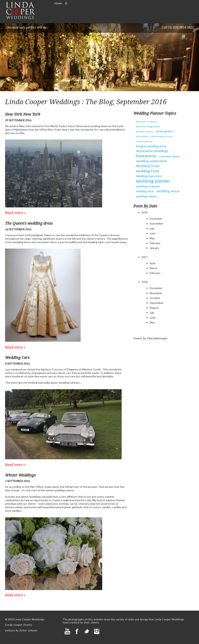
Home (58, 3)
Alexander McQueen (147, 122)
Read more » (15, 213)
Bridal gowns (164, 131)
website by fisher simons (21, 631)
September (156, 223)
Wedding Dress (148, 166)
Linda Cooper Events (19, 625)
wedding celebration (151, 161)
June (153, 233)
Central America (144, 141)
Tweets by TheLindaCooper (151, 338)
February (155, 243)
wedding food (147, 171)
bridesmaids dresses (162, 136)
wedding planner (153, 181)
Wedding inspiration (149, 176)
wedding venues (146, 196)
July (152, 228)
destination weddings (152, 151)
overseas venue (169, 156)
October (155, 298)
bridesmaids (142, 136)
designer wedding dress (151, 146)
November (156, 293)
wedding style (145, 191)
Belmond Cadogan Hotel (148, 126)
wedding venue (168, 191)
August (154, 308)
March (153, 268)
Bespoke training (144, 131)
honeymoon (146, 156)
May (152, 238)
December (156, 219)
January (154, 248)
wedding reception (148, 186)
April (152, 263)
